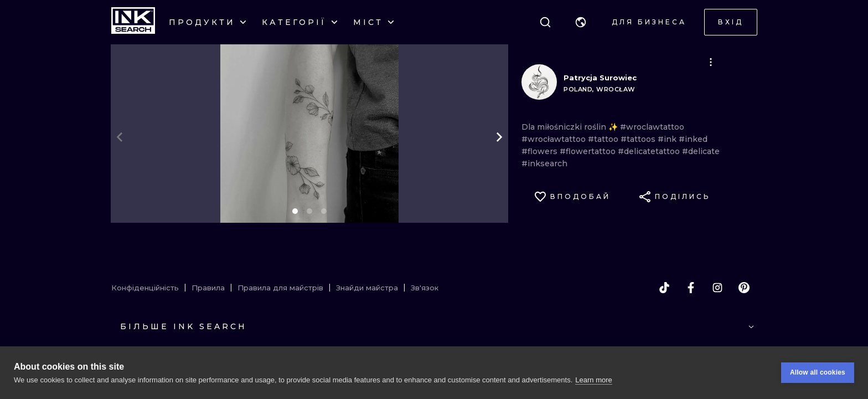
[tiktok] (664, 288)
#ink (668, 139)
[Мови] (581, 22)
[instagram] (717, 288)
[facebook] (691, 288)
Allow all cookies (818, 372)
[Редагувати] (711, 62)
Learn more (593, 380)
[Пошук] (545, 22)
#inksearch (544, 163)
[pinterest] (744, 288)
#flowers (541, 151)
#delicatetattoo (650, 151)
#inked (693, 139)
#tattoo (604, 139)
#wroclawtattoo (652, 127)
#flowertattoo (589, 151)
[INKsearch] (133, 22)
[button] (581, 22)
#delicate (701, 151)
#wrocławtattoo (555, 139)
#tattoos (639, 139)
